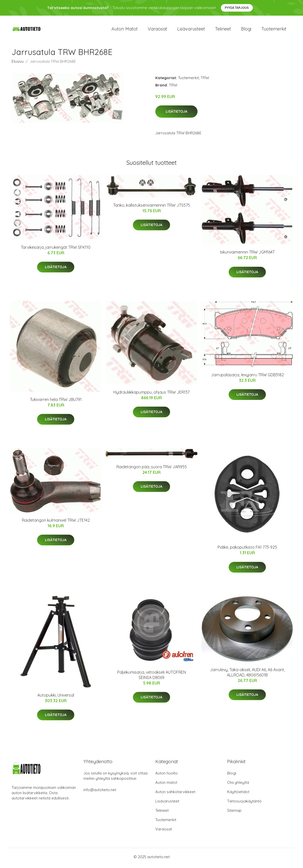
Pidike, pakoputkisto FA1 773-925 (247, 550)
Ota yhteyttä (238, 785)
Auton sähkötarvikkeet (175, 794)
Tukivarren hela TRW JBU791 (56, 402)
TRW (205, 80)
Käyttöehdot (238, 794)
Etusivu (18, 64)
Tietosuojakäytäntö (244, 804)
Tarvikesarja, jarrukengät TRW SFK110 (56, 250)
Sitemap (234, 813)
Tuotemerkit (274, 30)
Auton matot (125, 30)
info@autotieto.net (100, 792)
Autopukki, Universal (56, 698)
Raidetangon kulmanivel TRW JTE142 (56, 523)
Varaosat (157, 30)
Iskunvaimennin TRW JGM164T (247, 255)
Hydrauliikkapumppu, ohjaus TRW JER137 (151, 395)
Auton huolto (166, 776)
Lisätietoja (176, 114)
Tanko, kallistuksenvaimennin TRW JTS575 (152, 208)
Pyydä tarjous (237, 8)
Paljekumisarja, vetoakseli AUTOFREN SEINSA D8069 (152, 677)
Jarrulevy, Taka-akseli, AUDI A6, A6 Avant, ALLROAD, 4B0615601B (247, 675)
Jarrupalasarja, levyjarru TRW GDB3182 (247, 377)
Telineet (223, 30)
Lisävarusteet (191, 30)
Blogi (246, 30)
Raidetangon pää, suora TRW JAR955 (152, 469)
